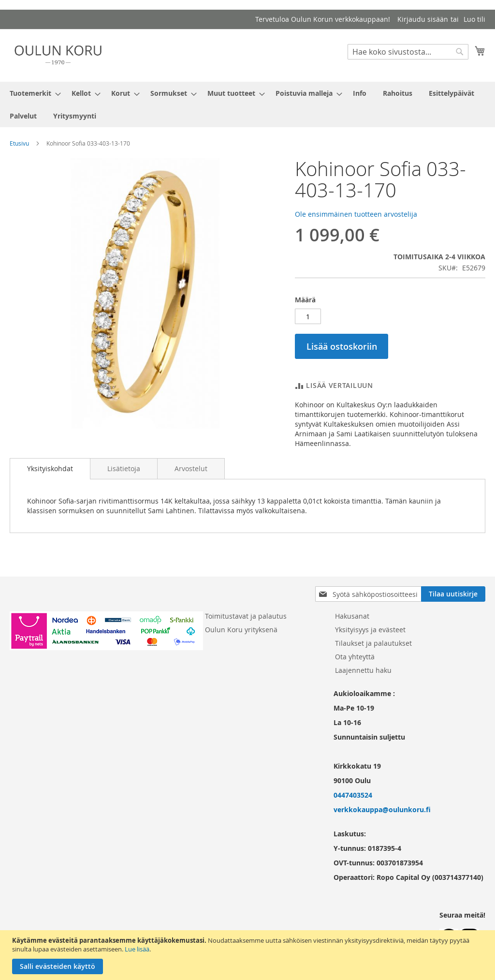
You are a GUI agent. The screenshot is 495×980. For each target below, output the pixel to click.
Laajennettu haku (363, 670)
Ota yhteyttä (355, 657)
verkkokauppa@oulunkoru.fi (382, 809)
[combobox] (408, 52)
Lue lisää (137, 949)
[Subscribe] (453, 594)
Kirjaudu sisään (423, 19)
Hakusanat (352, 616)
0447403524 (353, 795)
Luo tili (474, 19)
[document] (249, 955)
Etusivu (19, 143)
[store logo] (58, 55)
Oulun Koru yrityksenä (241, 630)
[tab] (50, 469)
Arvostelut (191, 468)
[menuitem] (32, 93)
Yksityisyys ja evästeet (370, 630)
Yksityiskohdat (50, 468)
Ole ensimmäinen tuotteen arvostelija (356, 214)
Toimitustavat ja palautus (246, 616)
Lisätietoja (124, 468)
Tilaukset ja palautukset (373, 643)
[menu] (247, 104)
